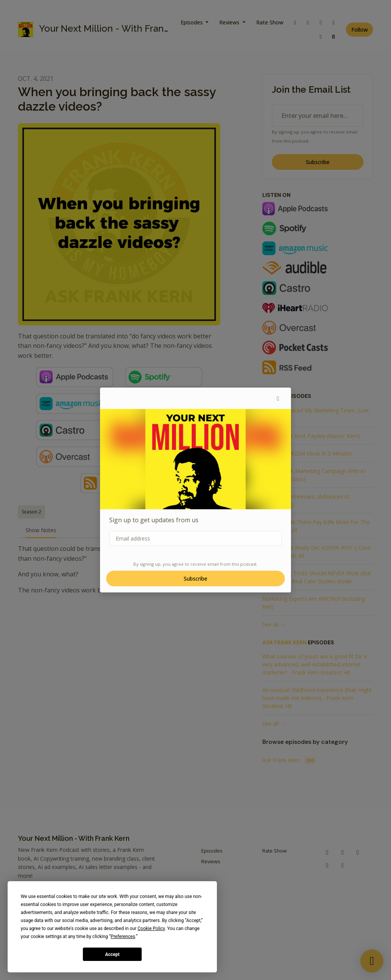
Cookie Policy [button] (151, 929)
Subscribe (195, 579)
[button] (278, 398)
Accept (112, 954)
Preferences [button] (123, 937)
